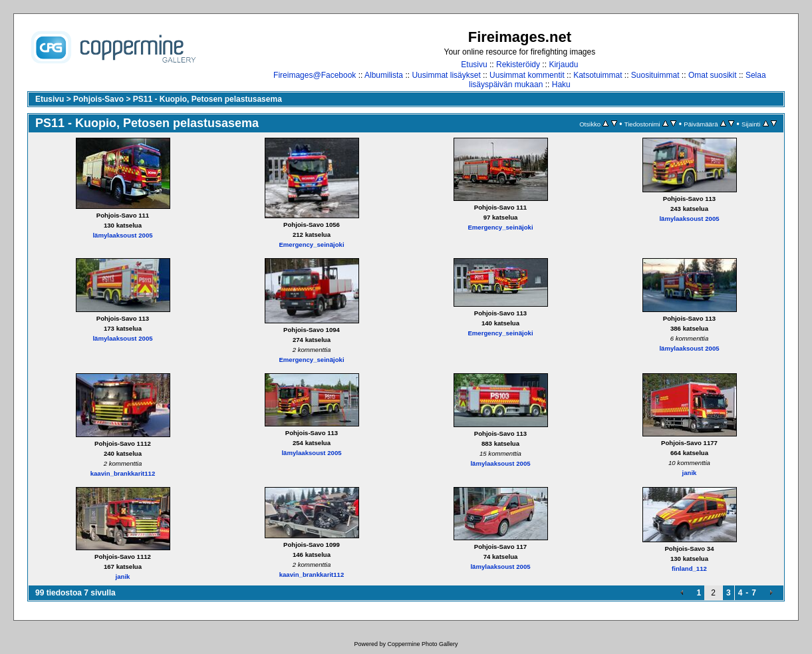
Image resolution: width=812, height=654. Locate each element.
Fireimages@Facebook (315, 75)
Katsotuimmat (598, 75)
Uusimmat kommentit (527, 75)
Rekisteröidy (518, 65)
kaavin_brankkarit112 (123, 473)
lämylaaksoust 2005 (122, 235)
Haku (561, 84)
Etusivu (474, 65)
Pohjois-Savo (98, 99)
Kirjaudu (563, 65)
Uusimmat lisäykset (446, 75)
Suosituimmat (655, 75)
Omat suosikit (713, 75)
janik (690, 473)
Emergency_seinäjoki (311, 245)
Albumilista (384, 75)
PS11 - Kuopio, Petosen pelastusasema (207, 99)
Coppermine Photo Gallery (422, 644)
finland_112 (689, 569)
